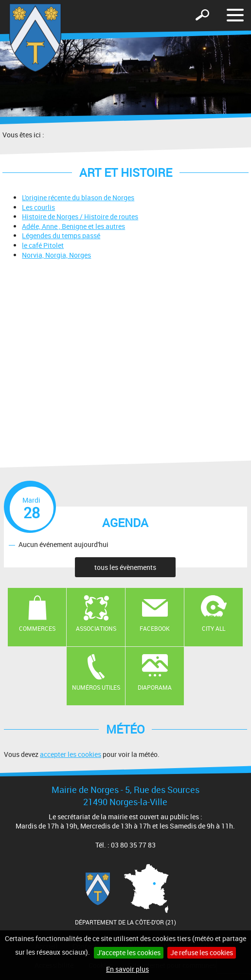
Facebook (155, 628)
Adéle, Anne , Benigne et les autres (73, 226)
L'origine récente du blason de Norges (78, 198)
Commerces (37, 628)
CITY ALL (214, 628)
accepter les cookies (71, 754)
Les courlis (38, 207)
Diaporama (155, 687)
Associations (96, 628)
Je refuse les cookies (202, 952)
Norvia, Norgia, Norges (56, 255)
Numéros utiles (96, 687)
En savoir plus (127, 969)
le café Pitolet (43, 245)
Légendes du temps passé (61, 236)
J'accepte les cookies (129, 952)
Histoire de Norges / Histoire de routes (80, 217)
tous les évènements (125, 567)
